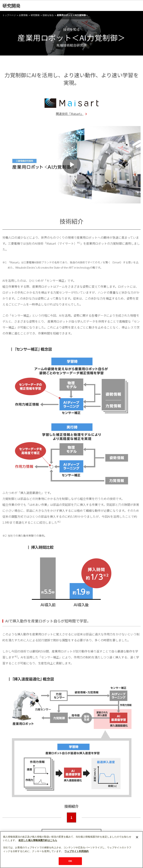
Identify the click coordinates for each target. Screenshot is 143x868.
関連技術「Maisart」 (70, 114)
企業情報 (23, 15)
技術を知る (48, 15)
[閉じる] (137, 837)
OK (70, 861)
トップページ (9, 15)
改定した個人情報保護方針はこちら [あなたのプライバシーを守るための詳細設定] (38, 840)
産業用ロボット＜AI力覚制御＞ (72, 15)
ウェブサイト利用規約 (77, 851)
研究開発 (11, 6)
